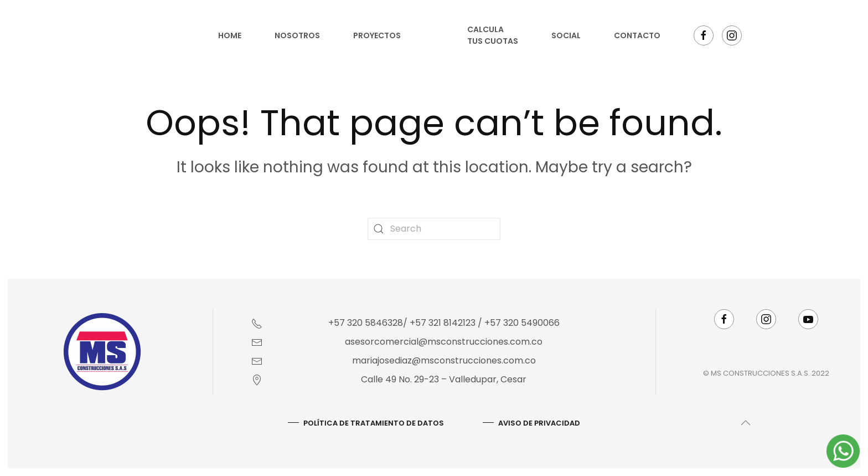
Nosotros (297, 35)
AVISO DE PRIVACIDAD (538, 423)
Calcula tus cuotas (493, 35)
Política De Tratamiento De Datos (373, 423)
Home (230, 35)
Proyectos (377, 35)
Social (566, 35)
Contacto (637, 35)
